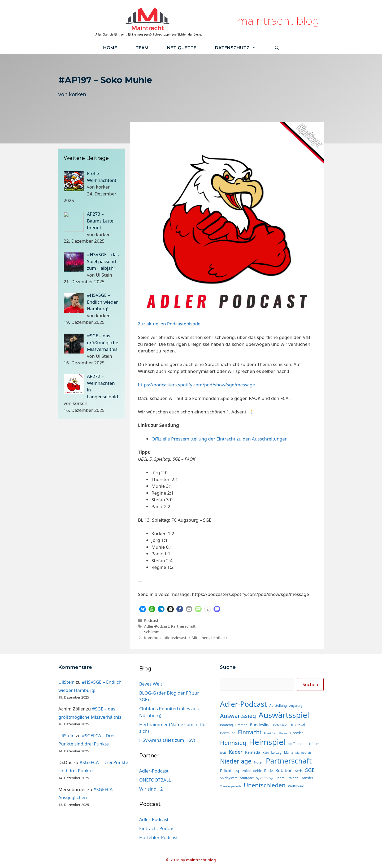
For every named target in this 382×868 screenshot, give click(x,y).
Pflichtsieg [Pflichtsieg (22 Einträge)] (229, 770)
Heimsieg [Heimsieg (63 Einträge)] (233, 743)
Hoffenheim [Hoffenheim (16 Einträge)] (297, 744)
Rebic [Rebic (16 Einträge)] (257, 771)
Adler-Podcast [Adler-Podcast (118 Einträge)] (243, 704)
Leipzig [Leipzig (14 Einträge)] (276, 752)
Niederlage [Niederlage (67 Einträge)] (236, 761)
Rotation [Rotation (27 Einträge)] (284, 770)
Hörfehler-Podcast (159, 837)
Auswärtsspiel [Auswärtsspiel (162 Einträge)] (284, 715)
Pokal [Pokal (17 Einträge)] (246, 771)
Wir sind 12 (151, 789)
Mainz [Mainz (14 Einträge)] (288, 752)
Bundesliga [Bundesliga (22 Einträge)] (260, 725)
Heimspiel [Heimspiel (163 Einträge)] (267, 742)
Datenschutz (240, 48)
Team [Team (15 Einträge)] (280, 778)
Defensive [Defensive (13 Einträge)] (280, 725)
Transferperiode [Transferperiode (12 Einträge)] (231, 786)
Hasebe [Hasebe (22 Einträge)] (297, 733)
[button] (143, 609)
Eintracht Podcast (158, 828)
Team (142, 48)
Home (110, 48)
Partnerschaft (183, 626)
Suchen (310, 684)
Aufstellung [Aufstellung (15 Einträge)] (278, 706)
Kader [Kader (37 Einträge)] (236, 752)
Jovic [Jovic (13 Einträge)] (223, 753)
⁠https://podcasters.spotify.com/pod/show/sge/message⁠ (196, 385)
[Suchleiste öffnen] (277, 48)
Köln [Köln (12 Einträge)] (266, 753)
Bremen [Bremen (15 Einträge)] (241, 725)
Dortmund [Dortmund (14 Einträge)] (228, 733)
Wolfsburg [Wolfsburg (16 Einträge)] (296, 786)
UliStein (66, 682)
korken (78, 94)
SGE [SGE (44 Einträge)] (310, 770)
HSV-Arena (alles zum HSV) (167, 740)
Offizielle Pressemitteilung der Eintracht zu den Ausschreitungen (220, 439)
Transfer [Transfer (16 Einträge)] (307, 778)
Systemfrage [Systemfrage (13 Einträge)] (265, 778)
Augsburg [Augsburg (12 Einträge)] (296, 706)
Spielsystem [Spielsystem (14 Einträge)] (229, 778)
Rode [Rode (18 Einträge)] (269, 771)
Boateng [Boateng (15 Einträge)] (226, 725)
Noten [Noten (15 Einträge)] (259, 762)
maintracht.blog (278, 21)
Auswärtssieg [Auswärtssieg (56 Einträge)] (238, 716)
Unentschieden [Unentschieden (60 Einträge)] (265, 785)
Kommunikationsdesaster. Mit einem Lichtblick (186, 638)
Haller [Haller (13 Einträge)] (283, 733)
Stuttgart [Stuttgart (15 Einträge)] (247, 778)
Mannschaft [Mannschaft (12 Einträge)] (303, 753)
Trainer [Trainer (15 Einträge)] (292, 778)
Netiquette (182, 48)
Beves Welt (151, 684)
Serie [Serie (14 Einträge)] (299, 771)
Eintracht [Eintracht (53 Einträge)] (250, 732)
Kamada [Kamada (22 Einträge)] (253, 752)
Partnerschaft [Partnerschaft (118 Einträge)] (289, 761)
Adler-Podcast (157, 626)
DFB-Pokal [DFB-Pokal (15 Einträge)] (297, 725)
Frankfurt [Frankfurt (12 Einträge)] (270, 733)
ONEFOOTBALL (155, 780)
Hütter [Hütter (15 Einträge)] (314, 744)
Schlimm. (152, 632)
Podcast (151, 620)
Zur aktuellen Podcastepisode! (170, 324)
